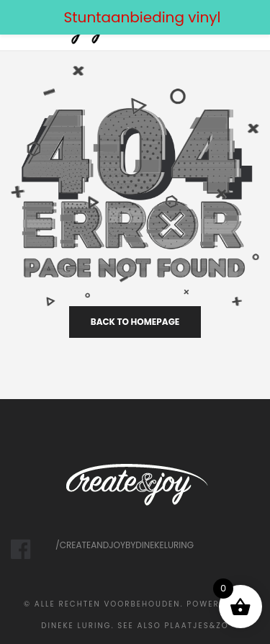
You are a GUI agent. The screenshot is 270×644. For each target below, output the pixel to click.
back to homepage (135, 322)
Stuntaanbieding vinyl (143, 17)
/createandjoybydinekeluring (125, 545)
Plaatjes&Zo (197, 626)
